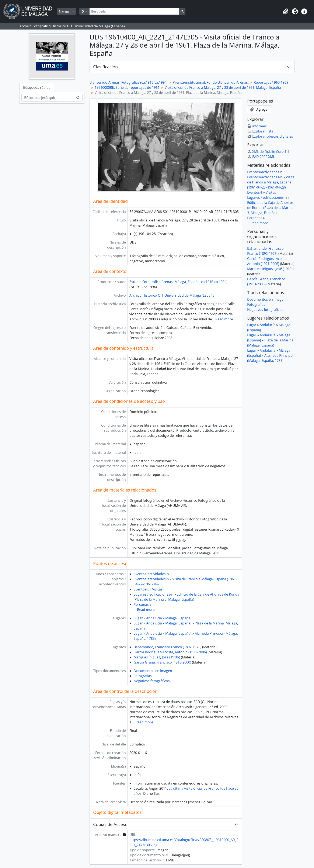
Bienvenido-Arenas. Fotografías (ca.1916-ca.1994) (129, 82)
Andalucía (154, 618)
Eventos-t (141, 589)
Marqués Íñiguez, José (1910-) (157, 657)
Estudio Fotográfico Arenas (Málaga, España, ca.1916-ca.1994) (178, 282)
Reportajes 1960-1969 (271, 82)
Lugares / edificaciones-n (153, 594)
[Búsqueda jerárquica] (48, 98)
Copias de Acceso (110, 824)
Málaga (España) (178, 618)
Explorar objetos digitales (270, 136)
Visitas (157, 589)
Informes (257, 126)
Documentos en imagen (153, 671)
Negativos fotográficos (152, 681)
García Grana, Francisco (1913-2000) (162, 662)
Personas (141, 604)
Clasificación (105, 67)
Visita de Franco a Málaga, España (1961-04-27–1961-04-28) (271, 182)
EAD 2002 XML (261, 157)
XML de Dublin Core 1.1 (268, 152)
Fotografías (143, 676)
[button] (286, 11)
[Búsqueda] (134, 11)
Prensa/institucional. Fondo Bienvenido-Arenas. (211, 82)
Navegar (65, 11)
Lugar (138, 618)
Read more (224, 319)
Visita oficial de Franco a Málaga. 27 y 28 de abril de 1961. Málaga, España (223, 87)
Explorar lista (260, 131)
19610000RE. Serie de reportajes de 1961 (127, 87)
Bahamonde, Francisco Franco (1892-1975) (168, 647)
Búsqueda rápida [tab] (37, 87)
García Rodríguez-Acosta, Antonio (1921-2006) (170, 652)
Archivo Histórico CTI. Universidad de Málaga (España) (172, 295)
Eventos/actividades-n (151, 574)
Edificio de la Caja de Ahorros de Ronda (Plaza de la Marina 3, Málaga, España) (270, 208)
